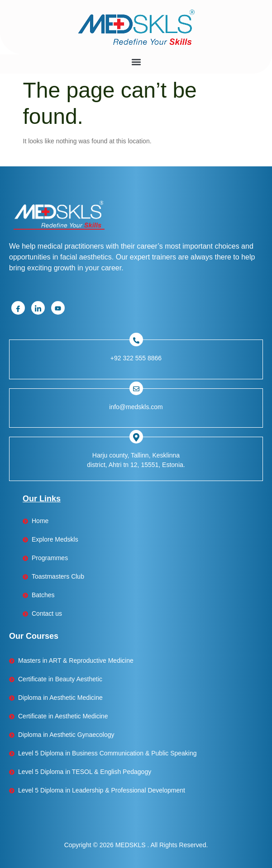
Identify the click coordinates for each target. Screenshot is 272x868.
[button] (136, 62)
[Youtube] (58, 308)
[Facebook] (18, 308)
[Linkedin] (38, 308)
